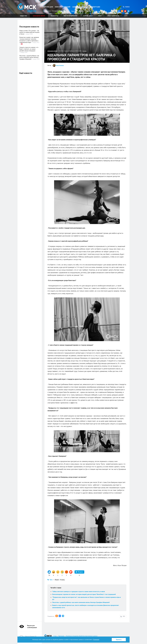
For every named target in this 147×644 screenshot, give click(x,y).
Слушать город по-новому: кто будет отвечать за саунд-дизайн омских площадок (29, 49)
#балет (57, 580)
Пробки (88, 11)
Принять (119, 640)
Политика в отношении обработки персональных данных (82, 636)
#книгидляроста (113, 16)
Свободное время (39, 16)
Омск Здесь (27, 8)
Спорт (100, 16)
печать (85, 51)
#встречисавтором (70, 16)
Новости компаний (63, 7)
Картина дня (48, 7)
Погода (74, 11)
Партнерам (61, 636)
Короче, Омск (88, 16)
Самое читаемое (79, 7)
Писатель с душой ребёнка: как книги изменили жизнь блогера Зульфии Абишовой (81, 602)
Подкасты (54, 16)
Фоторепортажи (94, 7)
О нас (55, 636)
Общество (23, 16)
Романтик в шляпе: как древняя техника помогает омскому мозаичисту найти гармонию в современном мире (29, 40)
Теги (51, 580)
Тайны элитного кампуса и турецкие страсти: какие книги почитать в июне (79, 591)
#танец (62, 580)
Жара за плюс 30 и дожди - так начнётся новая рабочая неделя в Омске (29, 32)
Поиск (126, 7)
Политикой (96, 640)
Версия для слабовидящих (32, 626)
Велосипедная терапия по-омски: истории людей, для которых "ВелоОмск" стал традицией (84, 594)
